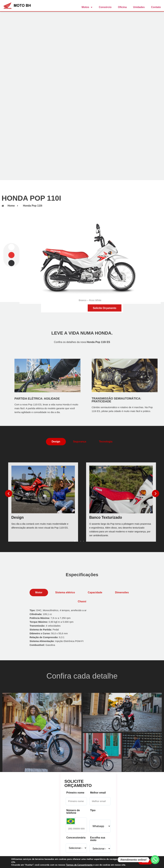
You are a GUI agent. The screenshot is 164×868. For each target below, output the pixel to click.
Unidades (139, 7)
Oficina (122, 7)
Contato (156, 7)
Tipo (93, 810)
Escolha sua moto (98, 839)
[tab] (56, 442)
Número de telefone (73, 812)
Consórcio (105, 7)
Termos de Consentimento (79, 865)
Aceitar (144, 862)
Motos (87, 7)
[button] (9, 494)
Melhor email (98, 793)
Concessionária (76, 838)
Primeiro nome (75, 793)
